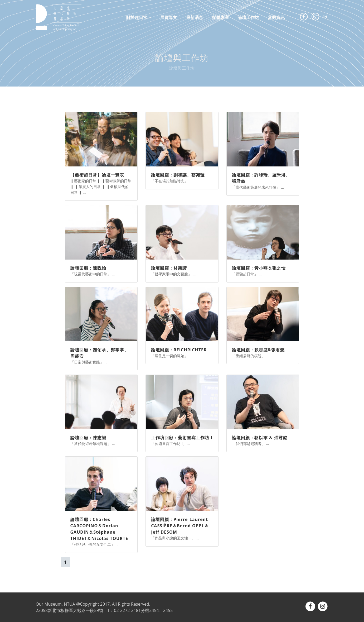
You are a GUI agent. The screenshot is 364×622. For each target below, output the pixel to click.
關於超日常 (139, 17)
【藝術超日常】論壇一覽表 (97, 175)
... (85, 192)
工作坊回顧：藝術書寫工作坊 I (182, 438)
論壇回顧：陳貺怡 (88, 268)
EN (325, 17)
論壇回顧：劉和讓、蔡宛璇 (178, 175)
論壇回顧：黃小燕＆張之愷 (259, 268)
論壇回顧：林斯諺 (169, 268)
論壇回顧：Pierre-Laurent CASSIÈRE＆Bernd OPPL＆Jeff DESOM (180, 526)
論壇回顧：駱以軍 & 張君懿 (260, 438)
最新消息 (195, 17)
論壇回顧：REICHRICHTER (179, 350)
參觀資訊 (276, 17)
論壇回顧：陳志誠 (88, 438)
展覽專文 (169, 17)
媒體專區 (220, 17)
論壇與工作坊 (182, 68)
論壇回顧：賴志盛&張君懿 (258, 350)
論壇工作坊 (248, 17)
